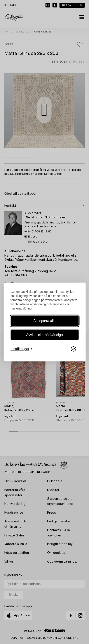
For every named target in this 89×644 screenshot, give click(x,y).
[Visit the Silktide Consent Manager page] (73, 349)
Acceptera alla (44, 321)
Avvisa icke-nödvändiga (45, 335)
